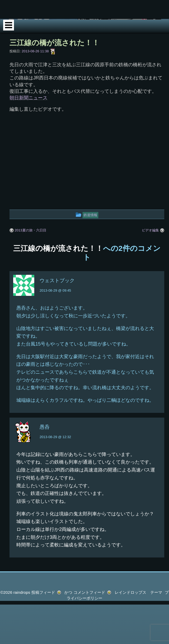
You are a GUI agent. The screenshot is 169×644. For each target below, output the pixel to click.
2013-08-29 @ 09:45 (55, 309)
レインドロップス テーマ (138, 611)
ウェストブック (57, 299)
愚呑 (45, 446)
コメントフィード (89, 611)
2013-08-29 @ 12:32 (55, 456)
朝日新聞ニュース (28, 117)
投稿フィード (43, 611)
